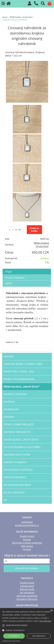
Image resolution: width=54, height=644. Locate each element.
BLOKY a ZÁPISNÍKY (14, 492)
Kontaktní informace (27, 599)
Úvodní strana (27, 536)
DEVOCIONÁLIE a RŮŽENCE (18, 470)
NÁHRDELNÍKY (11, 409)
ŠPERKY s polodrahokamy (19, 379)
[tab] (27, 269)
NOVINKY (9, 356)
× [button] (51, 611)
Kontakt (27, 549)
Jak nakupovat (27, 593)
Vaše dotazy (27, 546)
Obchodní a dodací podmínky (27, 543)
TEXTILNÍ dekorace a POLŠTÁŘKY (22, 447)
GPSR (8, 284)
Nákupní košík (27, 589)
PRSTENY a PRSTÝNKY (15, 394)
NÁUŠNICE (9, 402)
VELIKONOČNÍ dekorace (17, 485)
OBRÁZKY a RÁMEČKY (15, 462)
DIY (5, 500)
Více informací (45, 621)
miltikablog (27, 522)
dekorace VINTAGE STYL (17, 432)
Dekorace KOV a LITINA (17, 455)
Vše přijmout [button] (14, 636)
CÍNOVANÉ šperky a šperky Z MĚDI (23, 364)
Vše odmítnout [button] (39, 636)
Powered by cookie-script (11, 641)
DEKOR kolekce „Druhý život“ (21, 440)
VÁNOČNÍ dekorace (15, 477)
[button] (27, 630)
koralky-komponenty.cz (27, 525)
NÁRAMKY (9, 417)
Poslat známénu (15, 278)
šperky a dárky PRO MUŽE (19, 424)
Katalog (27, 540)
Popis (8, 272)
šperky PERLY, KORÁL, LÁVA (19, 372)
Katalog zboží (27, 586)
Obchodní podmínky (27, 596)
